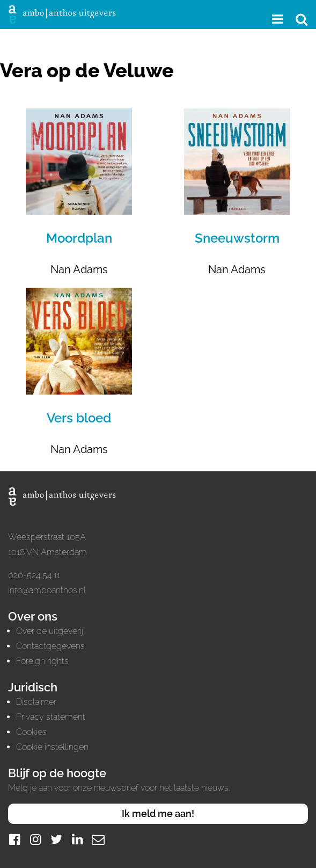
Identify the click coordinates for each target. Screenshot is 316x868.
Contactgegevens (50, 646)
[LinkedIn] (77, 839)
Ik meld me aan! (158, 814)
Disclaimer (36, 702)
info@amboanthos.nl (47, 590)
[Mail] (98, 839)
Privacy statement (51, 717)
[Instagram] (35, 839)
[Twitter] (56, 839)
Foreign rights (42, 661)
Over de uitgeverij (50, 631)
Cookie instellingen (52, 747)
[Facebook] (14, 839)
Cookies (31, 732)
